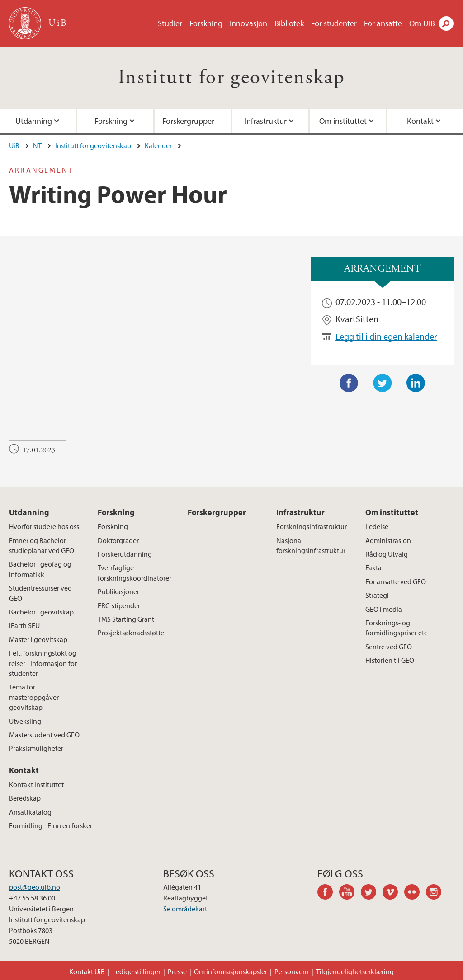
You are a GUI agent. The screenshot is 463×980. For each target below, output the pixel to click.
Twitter (383, 383)
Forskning (206, 23)
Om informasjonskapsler (231, 971)
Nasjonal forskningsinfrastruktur (311, 545)
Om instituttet (343, 121)
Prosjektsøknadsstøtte (131, 633)
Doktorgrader (118, 540)
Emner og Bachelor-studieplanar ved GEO (42, 545)
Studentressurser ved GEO (40, 593)
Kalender (158, 145)
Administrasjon (388, 540)
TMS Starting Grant (126, 619)
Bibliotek (289, 23)
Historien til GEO (390, 660)
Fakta (373, 567)
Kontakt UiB (87, 971)
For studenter (334, 23)
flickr (415, 893)
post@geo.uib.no (35, 887)
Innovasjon (248, 23)
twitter (372, 893)
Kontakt (24, 770)
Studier (170, 23)
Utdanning (29, 512)
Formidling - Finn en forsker (51, 825)
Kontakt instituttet (36, 784)
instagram (437, 893)
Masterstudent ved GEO (44, 735)
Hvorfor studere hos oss (44, 526)
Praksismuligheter (36, 748)
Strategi (377, 595)
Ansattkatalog (30, 812)
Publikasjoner (118, 591)
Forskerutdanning (125, 554)
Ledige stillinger (136, 971)
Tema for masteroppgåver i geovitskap (35, 697)
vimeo (393, 893)
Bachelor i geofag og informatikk (40, 569)
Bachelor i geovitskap (41, 612)
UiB (14, 145)
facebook (328, 893)
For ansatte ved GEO (396, 581)
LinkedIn (416, 383)
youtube (350, 893)
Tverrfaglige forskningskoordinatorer (135, 572)
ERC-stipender (119, 605)
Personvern (292, 971)
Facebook (349, 383)
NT (37, 145)
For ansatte (383, 23)
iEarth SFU (24, 625)
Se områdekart (185, 909)
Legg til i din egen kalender (386, 336)
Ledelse (377, 526)
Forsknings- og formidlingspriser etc (396, 628)
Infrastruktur (266, 121)
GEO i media (384, 609)
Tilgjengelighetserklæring (355, 971)
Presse (177, 971)
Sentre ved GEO (389, 647)
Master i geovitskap (38, 639)
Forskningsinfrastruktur (312, 526)
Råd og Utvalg (387, 554)
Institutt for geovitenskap (231, 77)
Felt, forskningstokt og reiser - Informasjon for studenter (43, 663)
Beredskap (25, 798)
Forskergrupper (188, 121)
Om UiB (422, 23)
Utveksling (25, 721)
